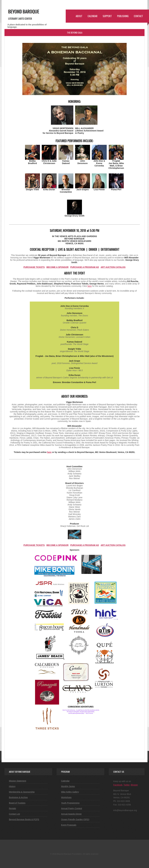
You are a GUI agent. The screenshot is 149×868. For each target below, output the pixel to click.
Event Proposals (69, 825)
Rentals (12, 808)
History (12, 786)
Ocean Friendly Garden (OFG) (75, 819)
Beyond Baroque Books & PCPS (24, 819)
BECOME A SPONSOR (58, 267)
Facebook (118, 785)
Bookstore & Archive (18, 797)
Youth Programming (70, 803)
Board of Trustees (17, 803)
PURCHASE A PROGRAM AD (85, 267)
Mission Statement (18, 781)
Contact (138, 16)
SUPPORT (107, 16)
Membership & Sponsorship (22, 792)
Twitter (127, 785)
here (90, 286)
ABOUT (79, 16)
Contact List (14, 814)
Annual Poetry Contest (72, 808)
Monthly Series (68, 786)
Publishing (123, 16)
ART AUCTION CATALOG (113, 267)
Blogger (134, 785)
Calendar (65, 781)
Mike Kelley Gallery (70, 792)
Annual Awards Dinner (71, 814)
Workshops (66, 797)
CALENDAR (93, 16)
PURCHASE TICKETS (34, 267)
